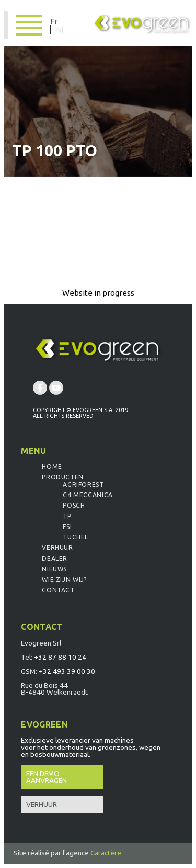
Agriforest (83, 484)
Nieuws (54, 569)
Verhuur (57, 548)
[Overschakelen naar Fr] (56, 21)
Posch (74, 505)
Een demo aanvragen (47, 777)
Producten (62, 477)
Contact (58, 590)
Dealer (55, 559)
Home (52, 467)
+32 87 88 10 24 (60, 657)
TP (67, 516)
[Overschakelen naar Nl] (60, 30)
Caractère (106, 853)
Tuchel (76, 537)
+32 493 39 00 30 (67, 671)
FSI (67, 527)
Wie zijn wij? (64, 579)
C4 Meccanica (88, 495)
